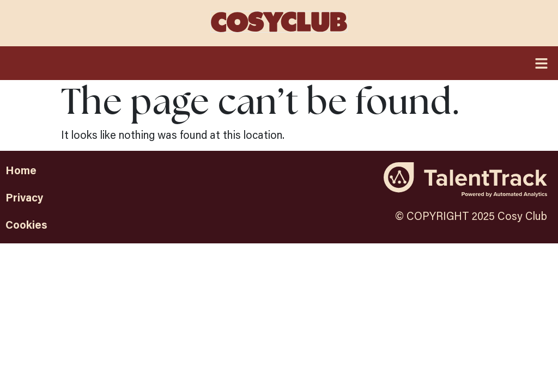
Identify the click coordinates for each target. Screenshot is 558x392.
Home (21, 170)
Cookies (26, 224)
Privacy (24, 197)
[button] (279, 63)
